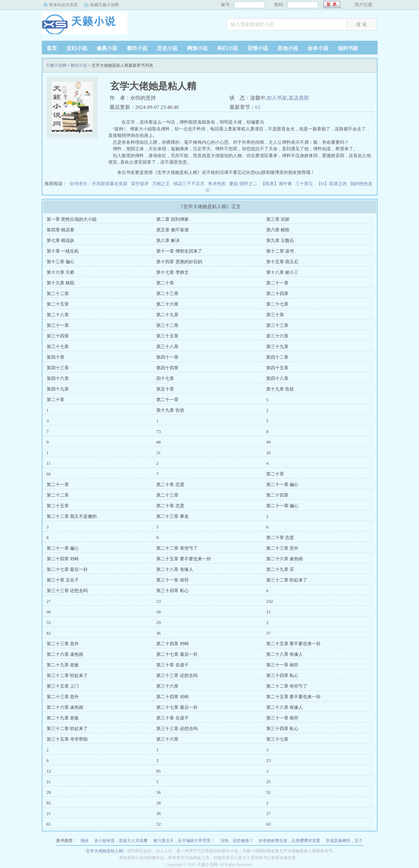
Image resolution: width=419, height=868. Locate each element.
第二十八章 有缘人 (175, 569)
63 (258, 107)
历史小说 (167, 48)
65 (49, 824)
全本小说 (318, 48)
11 (49, 463)
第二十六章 (167, 304)
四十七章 (165, 378)
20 (268, 453)
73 (158, 431)
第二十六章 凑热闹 (285, 559)
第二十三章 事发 (172, 516)
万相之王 (161, 184)
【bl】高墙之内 (332, 184)
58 (158, 612)
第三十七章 (58, 347)
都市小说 (137, 48)
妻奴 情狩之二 (243, 184)
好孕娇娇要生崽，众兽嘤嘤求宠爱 (289, 841)
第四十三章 (58, 368)
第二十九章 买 (280, 569)
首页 (52, 48)
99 (268, 442)
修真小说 (107, 48)
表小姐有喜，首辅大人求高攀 (121, 841)
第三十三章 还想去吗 (67, 591)
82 (49, 633)
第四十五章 (277, 368)
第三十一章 (58, 325)
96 (49, 612)
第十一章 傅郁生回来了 (179, 251)
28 (49, 792)
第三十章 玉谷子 (63, 580)
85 (158, 771)
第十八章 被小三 (282, 272)
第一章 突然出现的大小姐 (72, 219)
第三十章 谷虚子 (172, 665)
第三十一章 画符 (172, 580)
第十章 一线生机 (63, 251)
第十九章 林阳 (60, 283)
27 (49, 601)
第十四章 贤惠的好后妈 (179, 262)
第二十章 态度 (170, 484)
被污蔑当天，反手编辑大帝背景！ (184, 841)
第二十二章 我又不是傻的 (72, 516)
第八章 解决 (168, 240)
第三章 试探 (278, 219)
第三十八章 (167, 347)
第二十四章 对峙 (63, 559)
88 (158, 442)
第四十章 (56, 357)
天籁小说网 (85, 25)
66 (49, 474)
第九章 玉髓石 (280, 240)
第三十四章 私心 (172, 591)
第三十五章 (167, 336)
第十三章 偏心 (60, 262)
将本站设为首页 (63, 5)
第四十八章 (277, 378)
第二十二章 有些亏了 (177, 548)
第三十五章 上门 (63, 686)
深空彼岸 (140, 184)
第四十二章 (277, 357)
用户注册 (363, 5)
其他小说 (288, 48)
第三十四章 (58, 336)
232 (270, 601)
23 (158, 601)
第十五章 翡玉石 (282, 262)
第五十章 (165, 389)
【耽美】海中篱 (276, 184)
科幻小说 (227, 48)
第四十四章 (167, 368)
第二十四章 (277, 293)
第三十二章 (167, 325)
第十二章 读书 (280, 251)
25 (268, 782)
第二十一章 (277, 283)
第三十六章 (277, 336)
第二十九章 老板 (63, 665)
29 (158, 622)
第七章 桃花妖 (60, 240)
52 (268, 792)
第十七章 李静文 (172, 272)
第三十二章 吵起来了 (287, 580)
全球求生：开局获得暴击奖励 (98, 184)
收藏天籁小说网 (104, 5)
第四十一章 (167, 357)
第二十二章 (58, 293)
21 (268, 612)
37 (268, 633)
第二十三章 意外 (282, 548)
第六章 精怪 (278, 230)
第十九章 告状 (280, 389)
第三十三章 (277, 325)
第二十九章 (167, 315)
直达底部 (299, 98)
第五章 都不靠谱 (172, 230)
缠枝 (85, 841)
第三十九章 (277, 347)
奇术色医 (217, 184)
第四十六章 (58, 378)
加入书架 (277, 98)
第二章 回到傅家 (172, 219)
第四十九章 (58, 389)
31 (158, 453)
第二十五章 (58, 304)
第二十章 (165, 283)
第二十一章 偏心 (282, 484)
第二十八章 (58, 315)
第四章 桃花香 (60, 230)
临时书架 (348, 48)
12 (49, 771)
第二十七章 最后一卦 (67, 569)
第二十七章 (277, 304)
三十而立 (304, 184)
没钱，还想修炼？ (237, 841)
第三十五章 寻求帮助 (67, 739)
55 (49, 622)
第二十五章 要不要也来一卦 (183, 559)
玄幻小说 (77, 48)
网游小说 (197, 48)
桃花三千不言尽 (189, 184)
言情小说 (258, 48)
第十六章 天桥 (60, 272)
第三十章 (275, 315)
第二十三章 (167, 293)
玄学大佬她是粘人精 (104, 851)
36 (158, 633)
